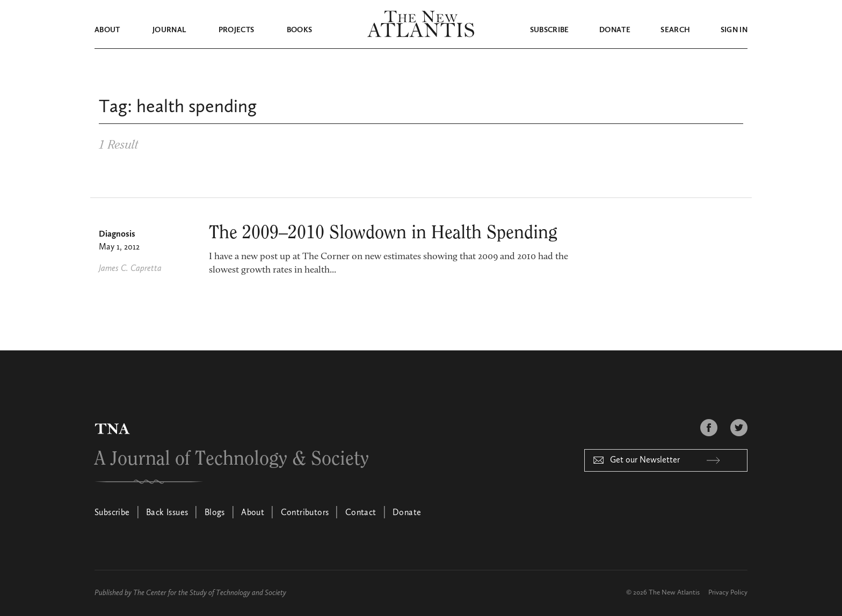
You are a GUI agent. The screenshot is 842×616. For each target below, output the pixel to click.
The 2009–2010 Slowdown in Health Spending (383, 233)
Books (300, 30)
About (107, 30)
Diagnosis (117, 234)
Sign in (734, 30)
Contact (361, 513)
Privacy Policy (728, 593)
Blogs (215, 513)
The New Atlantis (674, 593)
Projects (237, 30)
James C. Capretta (130, 269)
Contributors (305, 513)
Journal (169, 30)
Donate (615, 30)
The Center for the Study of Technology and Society (210, 593)
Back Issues (167, 513)
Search (675, 30)
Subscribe (550, 30)
